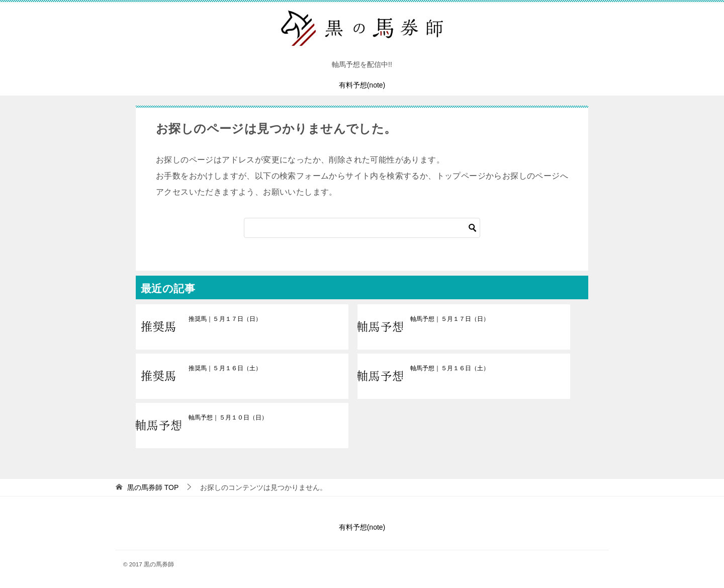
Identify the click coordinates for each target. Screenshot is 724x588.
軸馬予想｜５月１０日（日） (228, 417)
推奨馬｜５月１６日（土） (225, 368)
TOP (153, 487)
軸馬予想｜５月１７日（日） (449, 319)
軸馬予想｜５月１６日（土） (449, 368)
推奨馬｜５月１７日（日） (225, 319)
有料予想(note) (362, 85)
